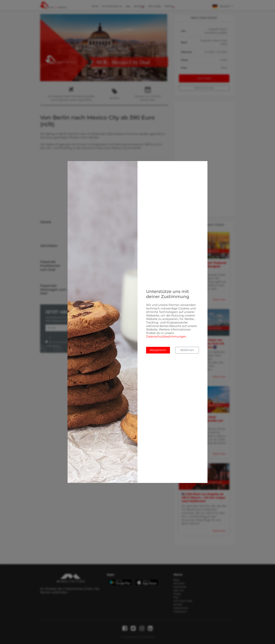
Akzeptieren (158, 350)
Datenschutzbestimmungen (166, 337)
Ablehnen (187, 350)
